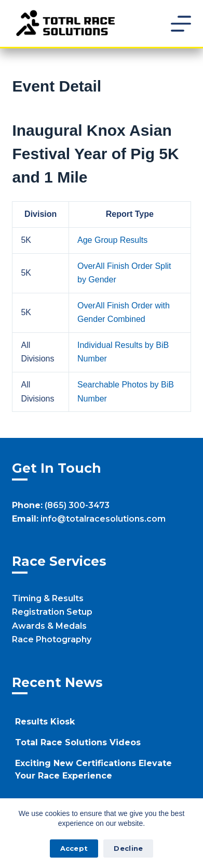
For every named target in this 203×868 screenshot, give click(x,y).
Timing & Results (48, 598)
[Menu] (181, 24)
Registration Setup (52, 612)
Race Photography (52, 639)
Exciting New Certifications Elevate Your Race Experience (93, 769)
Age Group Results (112, 240)
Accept (74, 848)
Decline (128, 848)
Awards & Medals (49, 626)
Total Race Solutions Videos (78, 742)
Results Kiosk (45, 722)
